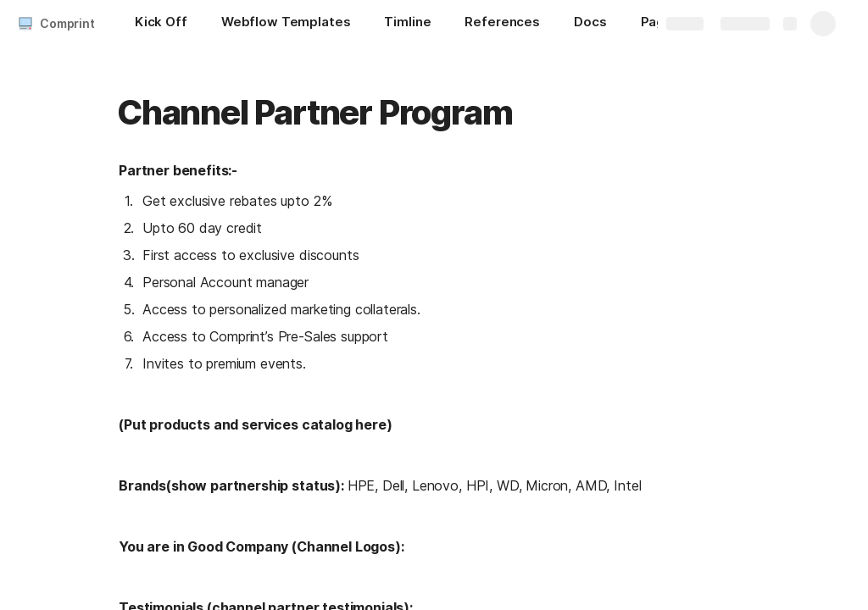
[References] (502, 24)
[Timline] (407, 24)
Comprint (67, 23)
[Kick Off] (161, 24)
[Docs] (590, 24)
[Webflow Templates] (286, 24)
